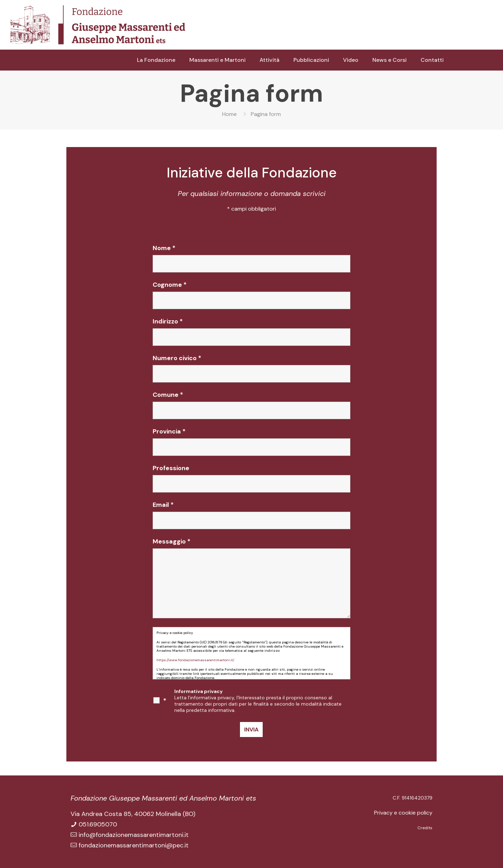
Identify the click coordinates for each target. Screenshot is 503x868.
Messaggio (172, 541)
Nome (164, 248)
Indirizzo (168, 321)
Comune (168, 395)
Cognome (170, 285)
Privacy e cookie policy (403, 813)
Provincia (169, 431)
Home (229, 114)
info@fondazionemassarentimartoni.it (134, 835)
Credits (425, 828)
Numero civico (177, 358)
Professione (171, 468)
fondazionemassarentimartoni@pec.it (134, 845)
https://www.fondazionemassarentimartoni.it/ (195, 660)
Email (163, 505)
